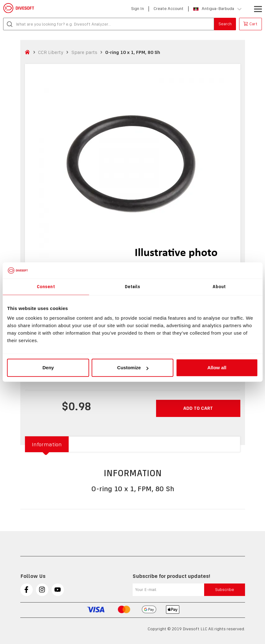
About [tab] (219, 287)
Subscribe (225, 590)
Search (225, 24)
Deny (48, 368)
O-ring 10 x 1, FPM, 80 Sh (133, 52)
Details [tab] (133, 287)
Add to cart (198, 408)
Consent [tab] (46, 287)
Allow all (217, 368)
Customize (133, 368)
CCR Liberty (51, 52)
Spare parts (84, 52)
